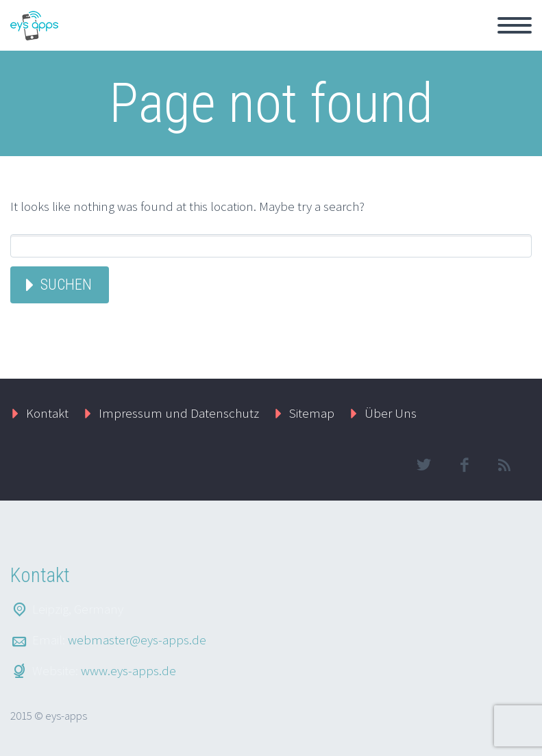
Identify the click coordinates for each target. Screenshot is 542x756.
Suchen (66, 285)
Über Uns (391, 413)
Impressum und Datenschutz (179, 413)
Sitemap (312, 413)
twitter (423, 465)
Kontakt (47, 413)
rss (504, 465)
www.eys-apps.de (128, 670)
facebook (464, 465)
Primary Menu (515, 25)
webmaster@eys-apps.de (137, 640)
